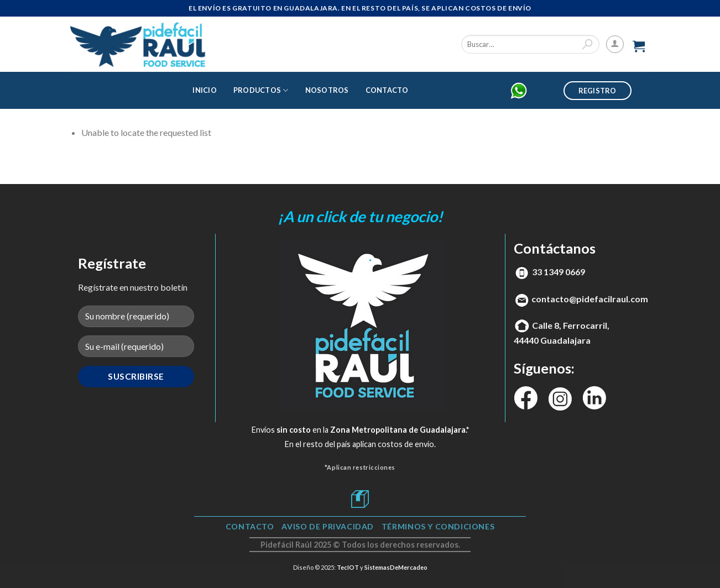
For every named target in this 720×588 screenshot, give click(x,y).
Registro (598, 91)
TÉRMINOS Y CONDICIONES (438, 526)
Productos (261, 90)
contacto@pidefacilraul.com (590, 299)
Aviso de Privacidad (328, 526)
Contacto (387, 90)
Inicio (205, 90)
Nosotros (327, 90)
